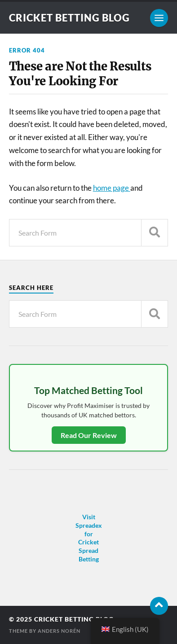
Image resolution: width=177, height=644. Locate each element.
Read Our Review (89, 435)
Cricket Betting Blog (69, 18)
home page (112, 188)
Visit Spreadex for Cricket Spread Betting (89, 538)
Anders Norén (59, 631)
